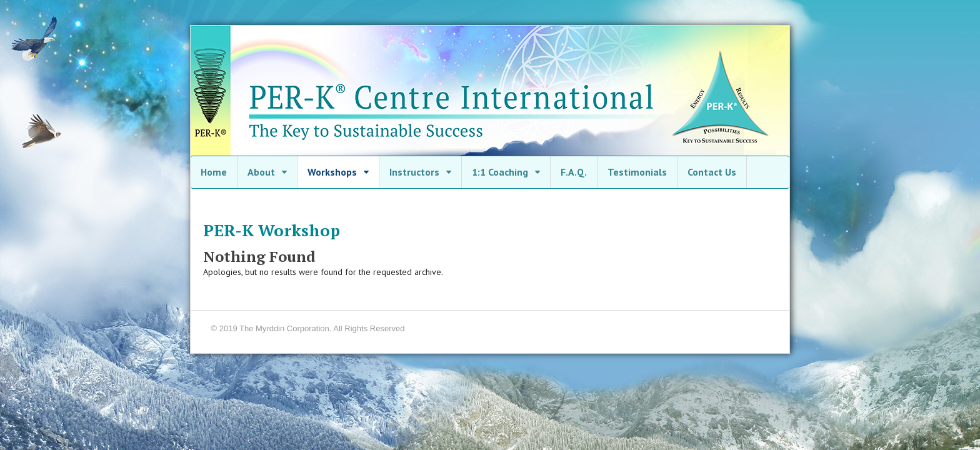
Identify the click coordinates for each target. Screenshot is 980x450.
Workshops (332, 172)
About (261, 172)
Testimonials (637, 172)
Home (214, 172)
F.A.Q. (574, 172)
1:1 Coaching (500, 172)
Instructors (414, 172)
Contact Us (712, 172)
